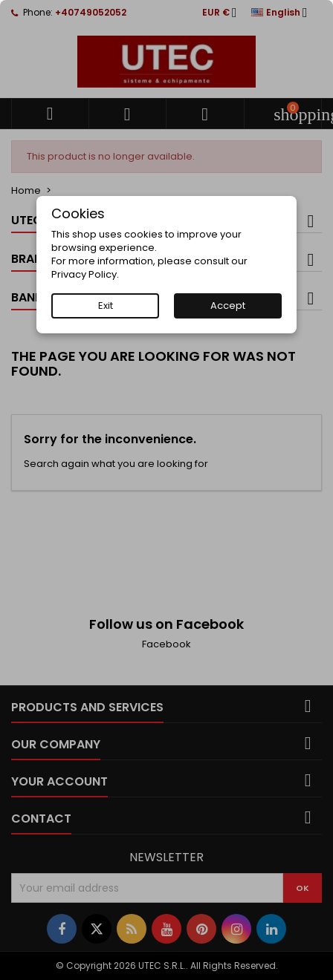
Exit (106, 306)
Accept (228, 306)
